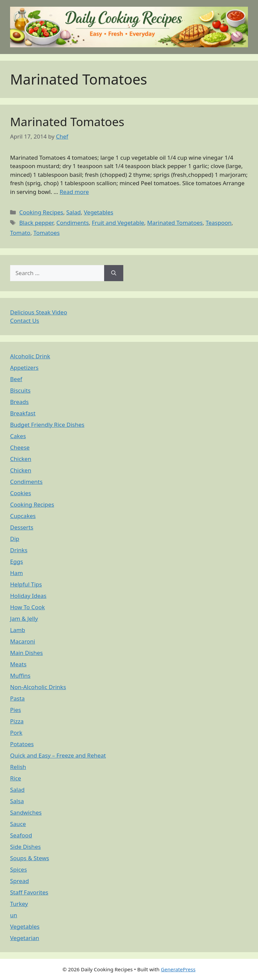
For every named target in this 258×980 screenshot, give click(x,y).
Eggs (17, 561)
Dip (15, 539)
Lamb (18, 630)
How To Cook (28, 607)
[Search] (114, 273)
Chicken (21, 459)
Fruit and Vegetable (118, 223)
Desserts (22, 527)
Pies (15, 710)
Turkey (19, 904)
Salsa (17, 801)
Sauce (18, 824)
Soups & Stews (30, 858)
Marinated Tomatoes (67, 122)
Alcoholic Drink (30, 356)
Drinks (19, 550)
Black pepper (36, 223)
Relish (18, 767)
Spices (18, 869)
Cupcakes (23, 516)
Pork (16, 733)
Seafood (21, 835)
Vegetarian (25, 938)
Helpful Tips (26, 584)
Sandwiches (26, 812)
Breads (19, 402)
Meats (18, 664)
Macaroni (23, 641)
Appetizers (24, 368)
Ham (16, 573)
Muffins (20, 676)
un (14, 915)
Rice (16, 778)
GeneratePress (178, 969)
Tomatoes (46, 233)
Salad (73, 212)
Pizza (17, 721)
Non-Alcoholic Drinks (38, 687)
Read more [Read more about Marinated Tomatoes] (74, 192)
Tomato (20, 233)
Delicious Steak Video (39, 312)
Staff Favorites (29, 892)
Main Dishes (26, 653)
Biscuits (20, 390)
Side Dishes (25, 847)
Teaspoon (219, 223)
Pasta (17, 698)
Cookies (21, 493)
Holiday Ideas (28, 596)
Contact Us (25, 321)
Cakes (18, 436)
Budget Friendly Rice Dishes (47, 425)
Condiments (73, 223)
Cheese (20, 447)
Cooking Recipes (41, 212)
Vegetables (98, 212)
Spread (19, 881)
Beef (16, 379)
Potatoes (22, 744)
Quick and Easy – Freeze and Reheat (58, 755)
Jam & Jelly (24, 618)
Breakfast (23, 413)
